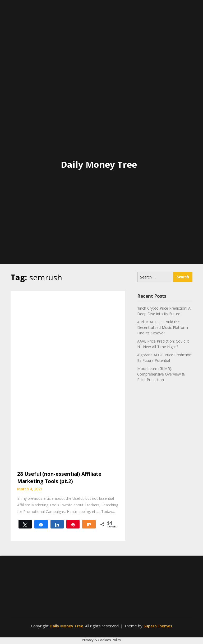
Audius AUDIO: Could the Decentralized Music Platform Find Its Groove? (163, 327)
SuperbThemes (158, 626)
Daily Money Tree (99, 164)
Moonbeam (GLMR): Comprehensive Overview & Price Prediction (161, 374)
